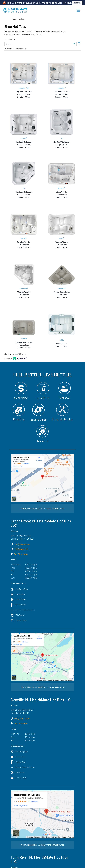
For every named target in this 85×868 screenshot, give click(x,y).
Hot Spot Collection (24, 142)
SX (62, 138)
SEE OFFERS (77, 3)
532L (62, 340)
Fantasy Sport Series (62, 292)
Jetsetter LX (24, 88)
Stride (24, 138)
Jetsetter (62, 88)
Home (14, 19)
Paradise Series (24, 242)
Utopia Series (62, 192)
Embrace (62, 288)
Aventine (24, 288)
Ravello (62, 188)
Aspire (24, 338)
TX (24, 188)
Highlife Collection (24, 92)
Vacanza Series (62, 242)
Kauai (24, 238)
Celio (62, 238)
